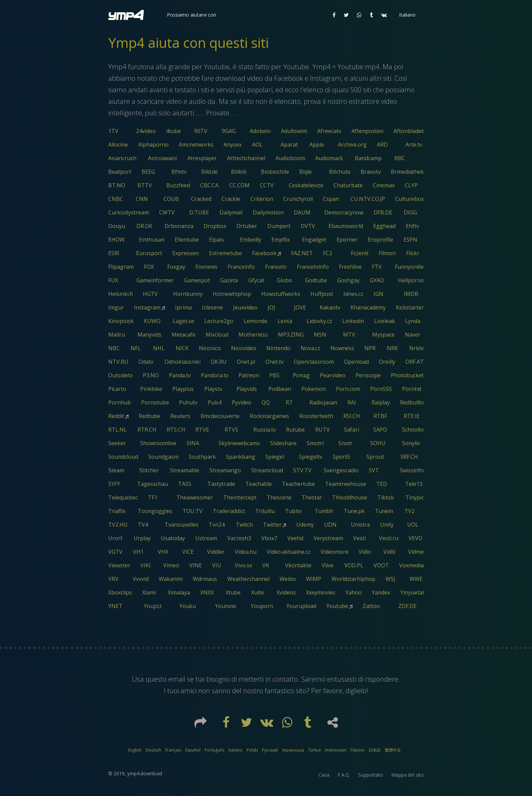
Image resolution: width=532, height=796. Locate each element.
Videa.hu (246, 552)
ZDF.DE (407, 606)
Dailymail (231, 212)
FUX (113, 280)
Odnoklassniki (183, 362)
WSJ (390, 579)
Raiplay (381, 402)
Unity (387, 525)
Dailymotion (268, 212)
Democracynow (344, 212)
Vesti (359, 538)
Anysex (233, 145)
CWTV (167, 212)
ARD (382, 145)
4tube (173, 131)
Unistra (360, 525)
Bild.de (210, 172)
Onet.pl (246, 362)
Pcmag (301, 375)
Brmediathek (407, 172)
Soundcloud (123, 457)
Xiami (149, 592)
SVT (374, 470)
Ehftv (412, 226)
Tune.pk (354, 511)
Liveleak (385, 321)
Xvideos (286, 592)
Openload (356, 362)
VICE (188, 552)
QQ (266, 402)
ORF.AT (415, 362)
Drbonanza (179, 226)
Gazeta (229, 280)
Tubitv (293, 511)
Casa (324, 775)
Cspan (331, 199)
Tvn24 (217, 525)
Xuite (258, 592)
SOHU (378, 443)
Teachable (259, 484)
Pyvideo (242, 402)
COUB (171, 199)
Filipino (357, 750)
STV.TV (302, 470)
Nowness (342, 348)
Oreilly (387, 362)
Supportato (371, 775)
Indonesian (336, 750)
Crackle (231, 199)
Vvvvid (141, 579)
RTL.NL (118, 430)
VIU (217, 565)
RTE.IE (412, 416)
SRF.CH (409, 457)
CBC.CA (209, 185)
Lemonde (255, 321)
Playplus (183, 389)
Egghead (384, 226)
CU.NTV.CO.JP (368, 199)
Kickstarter (410, 307)
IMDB (411, 294)
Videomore (335, 552)
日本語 (375, 750)
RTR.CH (147, 430)
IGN (378, 294)
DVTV (308, 226)
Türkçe (315, 750)
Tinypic (415, 497)
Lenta (285, 321)
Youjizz (153, 606)
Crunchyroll (298, 199)
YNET (115, 606)
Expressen (186, 253)
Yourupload (301, 606)
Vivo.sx (243, 565)
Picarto (117, 389)
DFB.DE (383, 212)
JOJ (271, 307)
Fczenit (360, 253)
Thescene (279, 497)
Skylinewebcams (239, 443)
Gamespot (197, 280)
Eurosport (149, 253)
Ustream (206, 538)
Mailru (117, 335)
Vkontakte (298, 565)
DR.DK (144, 226)
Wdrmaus (205, 579)
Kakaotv (330, 307)
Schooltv (413, 430)
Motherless (253, 335)
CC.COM (240, 185)
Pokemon (313, 389)
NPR (370, 348)
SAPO (380, 430)
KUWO (152, 321)
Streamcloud (267, 470)
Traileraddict (229, 511)
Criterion (262, 199)
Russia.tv (265, 430)
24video (146, 131)
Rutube (295, 430)
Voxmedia (411, 565)
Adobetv (260, 131)
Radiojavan (323, 402)
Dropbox (215, 226)
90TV (201, 131)
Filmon (387, 253)
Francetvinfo (313, 267)
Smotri (315, 443)
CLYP (411, 185)
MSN (320, 335)
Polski (252, 750)
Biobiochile (275, 172)
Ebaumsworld (346, 226)
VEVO (415, 538)
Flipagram (121, 267)
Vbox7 (269, 538)
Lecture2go (219, 321)
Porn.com (348, 389)
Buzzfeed (178, 185)
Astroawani (162, 158)
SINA (193, 443)
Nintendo (278, 348)
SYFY (114, 484)
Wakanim (171, 579)
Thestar (312, 497)
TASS (185, 484)
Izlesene (212, 307)
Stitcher (149, 470)
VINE (196, 565)
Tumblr (324, 511)
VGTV (115, 552)
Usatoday (173, 538)
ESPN (410, 240)
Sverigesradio (341, 470)
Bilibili (239, 172)
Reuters (180, 416)
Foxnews (206, 267)
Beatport (120, 172)
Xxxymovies (321, 592)
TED (382, 484)
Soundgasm (163, 457)
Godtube (316, 280)
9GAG (229, 131)
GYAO (377, 280)
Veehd (295, 538)
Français (173, 750)
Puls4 (215, 402)
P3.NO (151, 375)
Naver (413, 335)
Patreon (249, 375)
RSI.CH (352, 416)
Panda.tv (180, 375)
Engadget (314, 240)
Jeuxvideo (245, 307)
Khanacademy (368, 307)
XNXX (207, 592)
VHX (163, 552)
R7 (289, 402)
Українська (293, 750)
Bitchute (340, 172)
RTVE (202, 430)
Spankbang (241, 457)
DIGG (410, 212)
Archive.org (352, 145)
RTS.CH (176, 430)
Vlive (328, 565)
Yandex (381, 592)
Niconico (210, 348)
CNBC (116, 199)
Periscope (368, 375)
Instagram (147, 307)
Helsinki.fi (120, 294)
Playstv (213, 389)
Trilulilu (265, 511)
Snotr (345, 443)
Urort (115, 538)
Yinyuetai (412, 592)
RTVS (231, 430)
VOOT (381, 565)
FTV (377, 267)
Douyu (117, 226)
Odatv (146, 362)
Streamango (225, 470)
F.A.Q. (344, 775)
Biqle (306, 172)
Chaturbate (348, 185)
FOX (149, 267)
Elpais (216, 240)
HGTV (150, 294)
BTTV (145, 185)
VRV (113, 579)
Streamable (185, 470)
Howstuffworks (281, 294)
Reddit (116, 416)
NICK (182, 348)
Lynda (413, 321)
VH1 (138, 552)
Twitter (272, 525)
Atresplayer (202, 158)
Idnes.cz (353, 294)
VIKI (146, 565)
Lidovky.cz (319, 321)
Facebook (264, 253)
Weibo (288, 579)
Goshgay (348, 280)
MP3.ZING (291, 335)
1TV (113, 131)
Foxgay (176, 267)
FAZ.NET (302, 253)
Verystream (328, 538)
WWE (416, 579)
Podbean (280, 389)
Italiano (235, 750)
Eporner (347, 240)
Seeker (117, 443)
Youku (188, 606)
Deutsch (153, 750)
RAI (352, 402)
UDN (330, 525)
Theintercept (240, 497)
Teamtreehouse (346, 484)
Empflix (281, 240)
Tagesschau (153, 484)
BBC (400, 158)
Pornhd (412, 389)
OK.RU (219, 362)
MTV (349, 335)
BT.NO (117, 185)
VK (266, 565)
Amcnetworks (196, 145)
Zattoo (371, 606)
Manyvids (149, 335)
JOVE (300, 307)
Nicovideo (244, 348)
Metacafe (184, 335)
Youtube (337, 606)
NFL (136, 348)
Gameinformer (155, 280)
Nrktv (416, 348)
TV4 (143, 525)
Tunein (384, 511)
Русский (270, 750)
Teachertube (298, 484)
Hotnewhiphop (232, 294)
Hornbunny (188, 294)
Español (193, 750)
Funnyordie (409, 267)
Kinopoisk (121, 321)
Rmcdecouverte (220, 416)
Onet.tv (274, 362)
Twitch (244, 525)
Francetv (276, 267)
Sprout (375, 457)
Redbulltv (412, 402)
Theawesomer (195, 497)
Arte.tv (414, 145)
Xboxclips (120, 592)
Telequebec (123, 497)
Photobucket (407, 375)
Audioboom (290, 158)
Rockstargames (269, 416)
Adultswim (294, 131)
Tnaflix (117, 511)
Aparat (289, 145)
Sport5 (341, 457)
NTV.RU (118, 362)
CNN (142, 199)
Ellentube (187, 240)
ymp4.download (145, 773)
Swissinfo (412, 470)
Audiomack (329, 158)
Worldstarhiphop (353, 579)
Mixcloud (217, 335)
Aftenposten (367, 131)
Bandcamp (368, 158)
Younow (225, 606)
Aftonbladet (409, 131)
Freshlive (350, 267)
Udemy (305, 525)
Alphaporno (153, 145)
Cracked (201, 199)
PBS (274, 375)
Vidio (365, 552)
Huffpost (322, 294)
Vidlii (389, 552)
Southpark (202, 457)
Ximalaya (179, 592)
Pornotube (155, 402)
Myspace (383, 335)
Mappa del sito (407, 775)
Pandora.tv (215, 375)
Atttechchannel (246, 158)
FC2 (328, 253)
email (177, 679)
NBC (114, 348)
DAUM (302, 212)
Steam (116, 470)
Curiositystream (129, 212)
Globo (284, 280)
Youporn (262, 606)
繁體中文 (393, 750)
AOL (257, 145)
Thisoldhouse (350, 497)
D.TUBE (199, 212)
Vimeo (171, 565)
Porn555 (381, 389)
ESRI (114, 253)
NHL (159, 348)
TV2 (410, 511)
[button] (191, 15)
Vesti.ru (389, 538)
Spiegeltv (311, 457)
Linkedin (353, 321)
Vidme (416, 552)
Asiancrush (122, 158)
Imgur (116, 307)
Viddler (216, 552)
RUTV (322, 430)
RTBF (380, 416)
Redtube (149, 416)
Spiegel (275, 457)
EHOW (116, 240)
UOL (413, 525)
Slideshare (283, 443)
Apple (317, 145)
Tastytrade (221, 484)
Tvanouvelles (182, 525)
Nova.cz (310, 348)
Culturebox (410, 199)
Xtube (233, 592)
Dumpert (279, 226)
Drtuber (247, 226)
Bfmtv (179, 172)
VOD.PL (354, 565)
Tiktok (386, 497)
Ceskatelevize (306, 185)
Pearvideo (333, 375)
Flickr (413, 253)
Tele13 (414, 484)
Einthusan (152, 240)
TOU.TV (193, 511)
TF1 (153, 497)
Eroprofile (381, 240)
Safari (351, 430)
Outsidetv (120, 375)
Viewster (119, 565)
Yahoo (354, 592)
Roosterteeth (316, 416)
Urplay (142, 538)
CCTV (267, 185)
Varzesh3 (239, 538)
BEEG (148, 172)
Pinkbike (151, 389)
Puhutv (188, 402)
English (135, 750)
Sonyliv (411, 443)
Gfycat (256, 280)
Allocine (118, 145)
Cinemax (384, 185)
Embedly (251, 240)
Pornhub (120, 402)
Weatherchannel (248, 579)
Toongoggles (155, 511)
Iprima (183, 307)
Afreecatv (329, 131)
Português (214, 750)
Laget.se (183, 321)
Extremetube (225, 253)
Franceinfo (241, 267)
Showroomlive (158, 443)
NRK (392, 348)
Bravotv (371, 172)
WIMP (314, 579)
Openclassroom (314, 362)
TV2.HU (118, 525)
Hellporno (411, 280)
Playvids (247, 389)
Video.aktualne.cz (289, 552)
